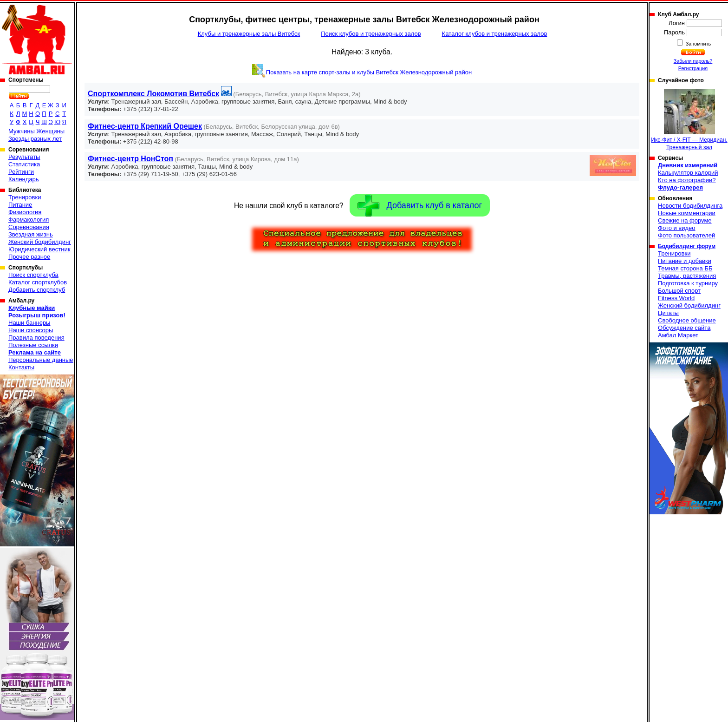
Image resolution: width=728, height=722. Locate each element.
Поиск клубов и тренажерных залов (371, 34)
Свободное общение (687, 320)
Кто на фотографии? (687, 180)
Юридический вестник (39, 249)
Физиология (25, 212)
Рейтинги (21, 172)
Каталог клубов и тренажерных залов (495, 34)
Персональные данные (41, 360)
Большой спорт (679, 291)
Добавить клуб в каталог (420, 206)
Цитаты (668, 313)
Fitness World (676, 298)
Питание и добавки (685, 261)
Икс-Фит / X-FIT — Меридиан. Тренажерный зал (689, 120)
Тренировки (25, 197)
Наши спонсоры (31, 330)
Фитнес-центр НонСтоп (130, 159)
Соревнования (29, 227)
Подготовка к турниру (688, 283)
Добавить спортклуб (37, 290)
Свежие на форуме (685, 220)
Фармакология (29, 220)
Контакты (21, 367)
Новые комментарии (687, 213)
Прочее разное (29, 257)
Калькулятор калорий (688, 173)
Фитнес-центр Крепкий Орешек (145, 126)
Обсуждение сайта (684, 328)
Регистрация (693, 68)
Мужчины (22, 131)
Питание (20, 205)
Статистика (24, 164)
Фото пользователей (686, 235)
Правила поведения (36, 338)
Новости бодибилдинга (690, 206)
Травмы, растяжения (687, 276)
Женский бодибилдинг (40, 242)
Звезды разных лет (35, 139)
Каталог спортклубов (38, 282)
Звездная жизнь (31, 234)
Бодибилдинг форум (687, 246)
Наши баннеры (29, 323)
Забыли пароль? (693, 61)
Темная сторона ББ (685, 268)
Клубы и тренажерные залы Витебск (249, 34)
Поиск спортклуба (33, 275)
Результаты (24, 157)
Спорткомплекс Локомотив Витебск (153, 94)
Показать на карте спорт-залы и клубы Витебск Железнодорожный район (369, 72)
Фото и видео (677, 228)
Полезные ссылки (33, 345)
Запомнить (698, 44)
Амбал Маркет (678, 335)
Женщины (50, 131)
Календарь (24, 179)
